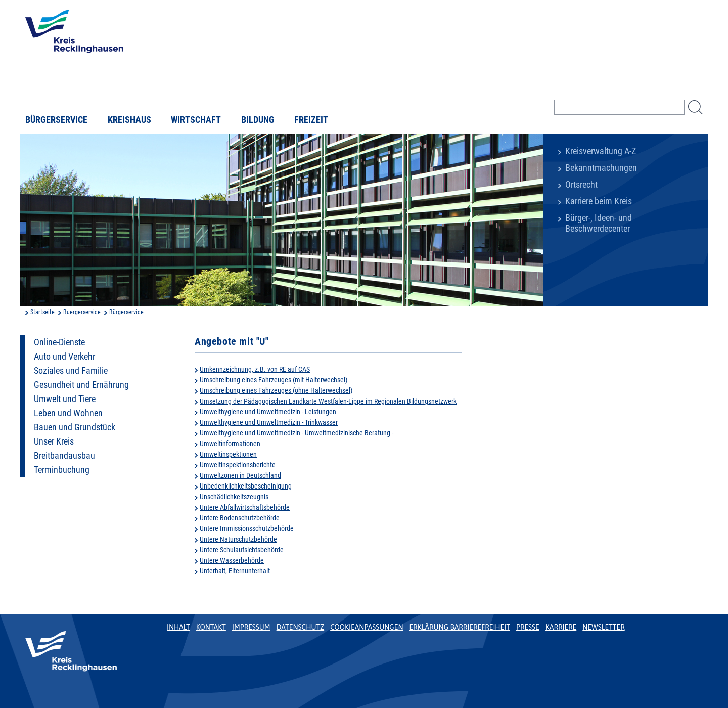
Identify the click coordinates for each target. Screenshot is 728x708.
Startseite (42, 312)
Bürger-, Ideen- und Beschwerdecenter (599, 223)
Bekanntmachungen (601, 168)
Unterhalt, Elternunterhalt (235, 571)
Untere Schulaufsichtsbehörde (242, 550)
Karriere (561, 627)
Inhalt (178, 627)
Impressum (251, 627)
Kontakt (211, 627)
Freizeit (311, 120)
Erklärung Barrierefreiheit (459, 627)
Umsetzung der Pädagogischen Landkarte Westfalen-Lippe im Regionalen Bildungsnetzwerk (328, 401)
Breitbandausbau (64, 456)
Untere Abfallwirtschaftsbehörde (245, 507)
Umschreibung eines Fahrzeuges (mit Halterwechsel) (274, 380)
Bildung (258, 120)
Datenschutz (301, 627)
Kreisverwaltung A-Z (601, 151)
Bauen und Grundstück (75, 427)
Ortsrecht (581, 185)
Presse (528, 627)
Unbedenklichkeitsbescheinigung (246, 486)
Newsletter (603, 627)
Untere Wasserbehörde (232, 560)
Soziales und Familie (71, 371)
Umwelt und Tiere (65, 399)
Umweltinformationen (230, 444)
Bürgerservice (56, 120)
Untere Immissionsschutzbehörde (247, 528)
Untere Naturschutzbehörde (238, 539)
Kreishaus (129, 120)
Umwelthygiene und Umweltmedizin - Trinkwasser (269, 422)
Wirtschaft (196, 120)
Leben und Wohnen (68, 413)
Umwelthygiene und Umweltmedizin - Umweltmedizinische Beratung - (297, 433)
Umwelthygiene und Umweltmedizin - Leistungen (268, 412)
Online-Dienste (59, 342)
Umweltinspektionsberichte (238, 465)
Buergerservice (82, 312)
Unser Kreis (54, 441)
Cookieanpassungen (367, 627)
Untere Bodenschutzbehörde (240, 518)
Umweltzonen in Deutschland (240, 475)
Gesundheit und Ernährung (81, 385)
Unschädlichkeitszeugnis (234, 497)
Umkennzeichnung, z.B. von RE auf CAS (255, 369)
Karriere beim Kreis (599, 201)
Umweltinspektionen (228, 454)
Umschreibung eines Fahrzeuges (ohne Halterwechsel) (276, 390)
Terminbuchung (62, 470)
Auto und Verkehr (64, 357)
